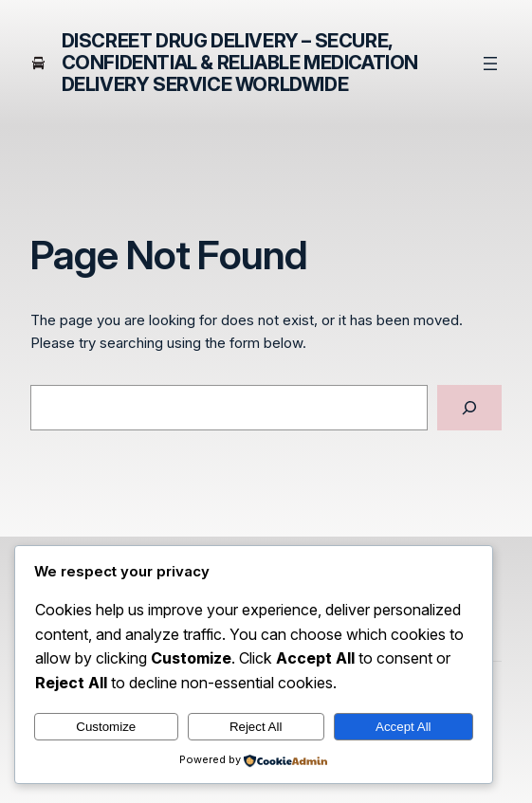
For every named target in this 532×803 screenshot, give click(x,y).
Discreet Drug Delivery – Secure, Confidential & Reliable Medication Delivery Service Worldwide (240, 63)
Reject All (256, 727)
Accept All (404, 727)
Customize (106, 727)
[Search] (469, 408)
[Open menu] (490, 64)
